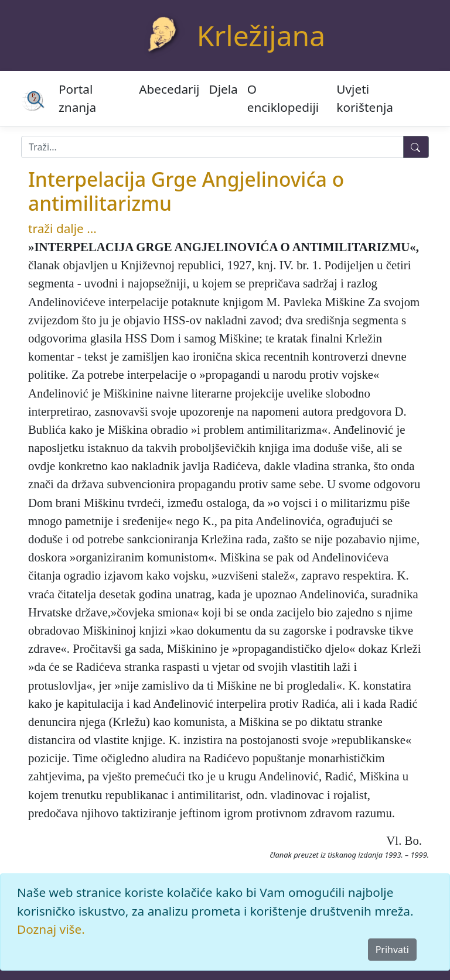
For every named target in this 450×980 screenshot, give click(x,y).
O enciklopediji (283, 98)
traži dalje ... (62, 228)
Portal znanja (77, 98)
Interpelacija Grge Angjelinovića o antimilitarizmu (186, 191)
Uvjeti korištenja (365, 98)
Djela (223, 89)
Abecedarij (169, 89)
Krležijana (261, 35)
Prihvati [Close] (392, 950)
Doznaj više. (51, 929)
